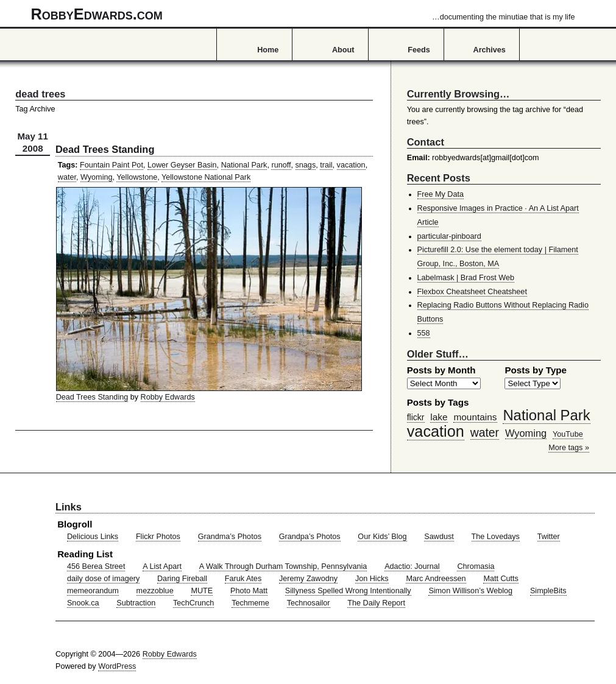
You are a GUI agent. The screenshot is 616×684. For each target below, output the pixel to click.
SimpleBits (548, 591)
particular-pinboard (449, 236)
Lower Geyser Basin (182, 165)
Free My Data (441, 194)
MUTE (202, 591)
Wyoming (97, 177)
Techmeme (250, 603)
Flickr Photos (158, 537)
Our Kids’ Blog (382, 537)
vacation (351, 165)
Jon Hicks (372, 579)
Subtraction (136, 603)
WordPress (117, 666)
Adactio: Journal (412, 566)
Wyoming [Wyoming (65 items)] (526, 433)
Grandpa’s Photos (310, 537)
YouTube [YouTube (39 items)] (568, 434)
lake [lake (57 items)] (439, 417)
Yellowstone (137, 177)
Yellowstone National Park (206, 177)
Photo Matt (249, 591)
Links (69, 507)
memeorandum (93, 591)
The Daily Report (376, 603)
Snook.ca (83, 603)
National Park (244, 165)
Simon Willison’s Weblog (470, 591)
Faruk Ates (243, 579)
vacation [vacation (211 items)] (436, 431)
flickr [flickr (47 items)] (416, 417)
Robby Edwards (168, 397)
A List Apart (162, 566)
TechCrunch (193, 603)
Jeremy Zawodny (308, 579)
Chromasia (476, 566)
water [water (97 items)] (485, 432)
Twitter (549, 537)
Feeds (419, 50)
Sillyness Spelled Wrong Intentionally (348, 591)
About (343, 50)
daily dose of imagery (103, 579)
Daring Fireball (182, 579)
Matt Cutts (501, 579)
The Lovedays (496, 537)
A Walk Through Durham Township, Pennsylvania (283, 566)
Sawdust (439, 537)
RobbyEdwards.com (303, 14)
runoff (281, 165)
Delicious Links (93, 537)
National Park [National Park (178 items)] (546, 415)
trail (326, 165)
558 (424, 333)
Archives (490, 50)
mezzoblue (155, 591)
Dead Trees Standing (105, 149)
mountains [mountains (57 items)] (475, 417)
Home (268, 50)
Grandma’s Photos (230, 537)
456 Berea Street (96, 566)
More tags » (569, 448)
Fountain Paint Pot (112, 165)
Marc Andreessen (436, 579)
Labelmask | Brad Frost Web (466, 278)
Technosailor (309, 603)
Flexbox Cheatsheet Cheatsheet (472, 292)
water (67, 177)
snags (306, 165)
